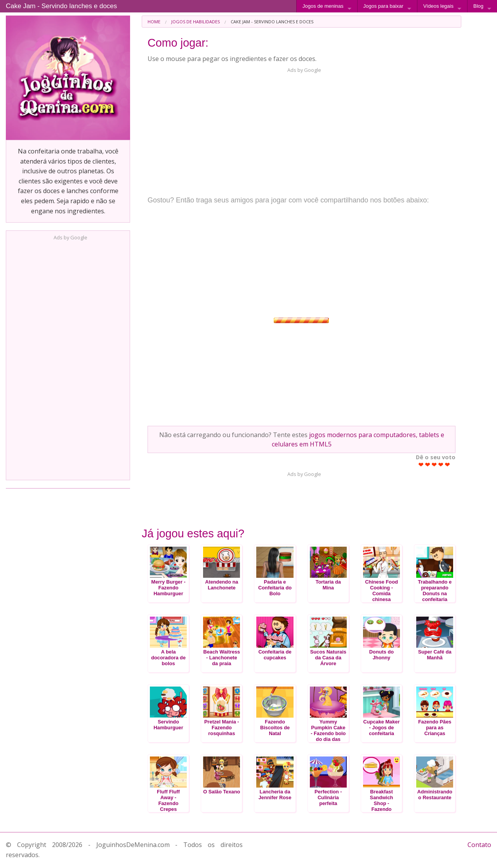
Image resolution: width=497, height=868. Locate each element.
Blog (478, 6)
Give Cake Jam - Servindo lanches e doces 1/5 (421, 465)
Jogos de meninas (323, 6)
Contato (479, 845)
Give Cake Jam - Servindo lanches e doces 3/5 (434, 465)
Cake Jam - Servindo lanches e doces (61, 6)
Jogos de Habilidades (195, 22)
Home (154, 22)
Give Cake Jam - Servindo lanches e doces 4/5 (441, 465)
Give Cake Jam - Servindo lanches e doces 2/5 (428, 465)
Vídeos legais (438, 6)
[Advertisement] (68, 358)
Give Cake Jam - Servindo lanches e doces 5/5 (447, 465)
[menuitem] (154, 22)
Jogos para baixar (383, 6)
